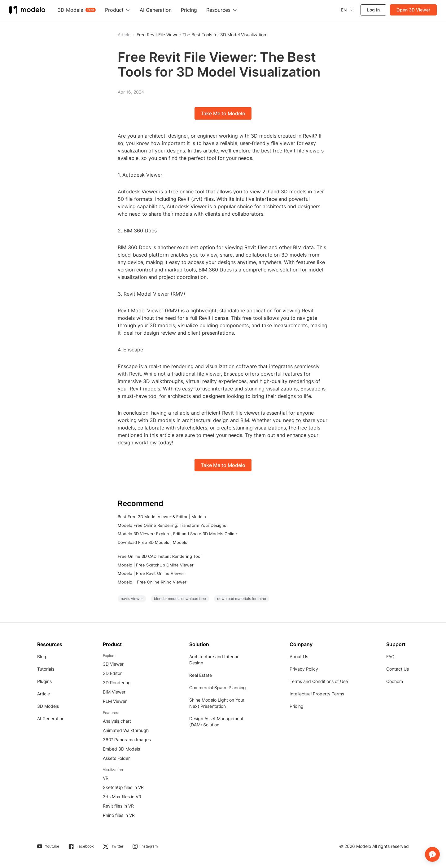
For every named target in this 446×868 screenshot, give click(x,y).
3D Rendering (117, 683)
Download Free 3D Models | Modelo (153, 542)
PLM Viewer (115, 701)
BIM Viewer (114, 692)
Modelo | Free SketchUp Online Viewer (156, 565)
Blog (42, 657)
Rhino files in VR (119, 815)
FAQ (390, 657)
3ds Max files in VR (122, 797)
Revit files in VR (118, 806)
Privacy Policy (304, 669)
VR (106, 778)
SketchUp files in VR (123, 787)
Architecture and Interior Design (214, 660)
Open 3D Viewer (413, 10)
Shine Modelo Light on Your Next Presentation (217, 703)
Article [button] (124, 35)
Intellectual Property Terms (317, 694)
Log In (373, 10)
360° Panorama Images (127, 740)
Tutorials (46, 669)
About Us (299, 657)
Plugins (44, 681)
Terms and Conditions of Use (319, 681)
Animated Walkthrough (126, 730)
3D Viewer (113, 664)
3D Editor (112, 673)
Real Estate (201, 675)
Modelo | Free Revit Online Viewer (151, 573)
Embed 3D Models (121, 749)
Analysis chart (117, 721)
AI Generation (51, 718)
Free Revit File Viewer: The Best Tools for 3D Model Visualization (201, 35)
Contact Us (398, 669)
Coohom (395, 681)
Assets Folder (116, 758)
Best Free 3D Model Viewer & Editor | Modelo (162, 517)
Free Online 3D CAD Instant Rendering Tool (160, 556)
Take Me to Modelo (223, 113)
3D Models (48, 706)
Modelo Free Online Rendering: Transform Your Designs (172, 525)
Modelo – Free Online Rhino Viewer (152, 582)
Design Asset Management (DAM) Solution (216, 722)
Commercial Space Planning (218, 687)
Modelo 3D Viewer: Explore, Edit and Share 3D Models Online (177, 534)
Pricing (297, 706)
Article (44, 694)
